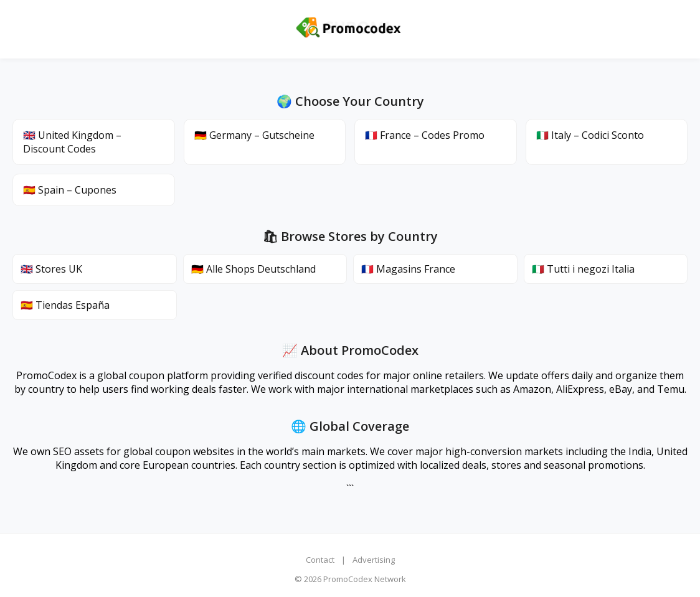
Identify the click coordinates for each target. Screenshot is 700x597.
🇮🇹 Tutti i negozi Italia (583, 269)
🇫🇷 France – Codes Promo (425, 135)
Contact (320, 560)
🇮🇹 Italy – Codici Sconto (590, 135)
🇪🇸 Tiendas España (65, 305)
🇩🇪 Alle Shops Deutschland (253, 269)
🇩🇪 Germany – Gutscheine (254, 135)
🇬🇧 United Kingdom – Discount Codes (72, 142)
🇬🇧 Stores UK (51, 269)
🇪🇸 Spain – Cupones (70, 190)
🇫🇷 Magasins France (408, 269)
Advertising (374, 560)
